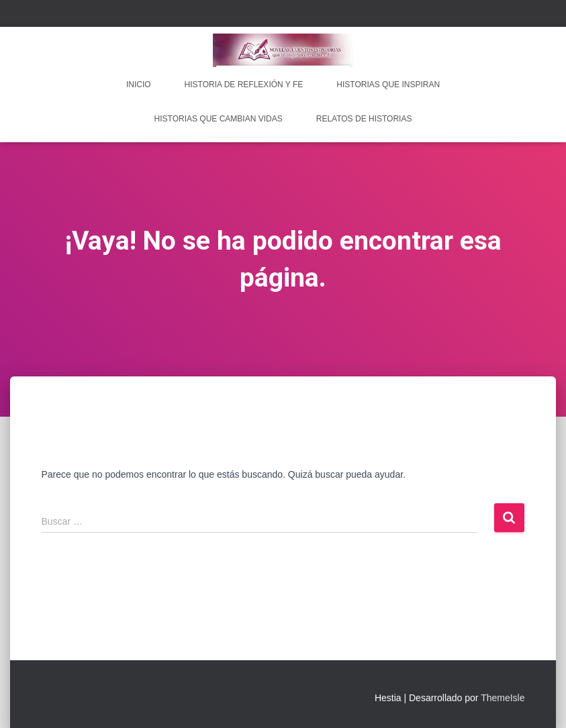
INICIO (139, 85)
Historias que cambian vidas (219, 119)
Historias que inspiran (388, 85)
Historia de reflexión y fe (244, 85)
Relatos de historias (364, 119)
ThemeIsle (503, 698)
